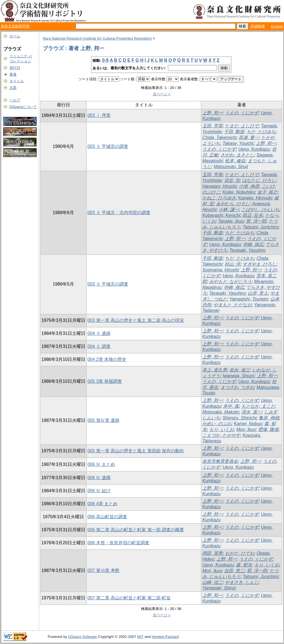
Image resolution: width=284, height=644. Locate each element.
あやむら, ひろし (233, 204)
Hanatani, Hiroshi (219, 186)
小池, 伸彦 (249, 186)
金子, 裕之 (268, 192)
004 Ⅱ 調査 (99, 346)
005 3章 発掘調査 (105, 381)
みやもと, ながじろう (230, 282)
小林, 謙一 (229, 210)
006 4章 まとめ (103, 504)
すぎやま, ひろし (259, 264)
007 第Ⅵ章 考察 (104, 570)
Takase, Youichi (238, 143)
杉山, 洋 (233, 264)
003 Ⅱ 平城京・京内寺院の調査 (119, 213)
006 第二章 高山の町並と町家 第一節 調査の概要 (136, 530)
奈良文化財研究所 (15, 26)
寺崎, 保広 (253, 244)
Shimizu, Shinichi (239, 418)
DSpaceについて (23, 107)
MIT (140, 637)
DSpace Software (83, 637)
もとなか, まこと (258, 406)
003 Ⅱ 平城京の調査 (108, 284)
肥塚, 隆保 (268, 429)
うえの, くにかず (242, 113)
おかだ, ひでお (240, 553)
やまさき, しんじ (242, 582)
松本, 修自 (235, 161)
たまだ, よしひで (242, 126)
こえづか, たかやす (221, 435)
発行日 (15, 68)
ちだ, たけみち (261, 132)
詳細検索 (258, 26)
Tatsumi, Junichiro (260, 227)
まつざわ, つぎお (237, 387)
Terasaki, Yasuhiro (247, 250)
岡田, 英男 (212, 553)
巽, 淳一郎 (256, 221)
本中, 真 (231, 406)
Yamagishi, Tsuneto (249, 299)
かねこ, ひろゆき (219, 198)
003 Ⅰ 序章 (99, 115)
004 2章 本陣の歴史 (107, 359)
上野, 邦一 (212, 113)
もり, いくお (222, 429)
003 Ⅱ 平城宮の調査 (108, 146)
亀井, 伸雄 (269, 418)
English (277, 26)
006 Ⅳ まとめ (101, 464)
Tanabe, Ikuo (231, 221)
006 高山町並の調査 (107, 517)
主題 (13, 88)
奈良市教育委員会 (220, 461)
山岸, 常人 (258, 293)
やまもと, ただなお (233, 305)
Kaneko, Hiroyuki (255, 198)
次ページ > (162, 94)
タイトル (17, 81)
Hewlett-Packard (165, 637)
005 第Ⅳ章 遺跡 (104, 420)
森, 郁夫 (244, 565)
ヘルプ (15, 100)
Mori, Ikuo (246, 429)
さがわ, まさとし (237, 155)
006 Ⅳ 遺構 (99, 478)
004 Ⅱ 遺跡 (99, 333)
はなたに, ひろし (259, 180)
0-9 (105, 60)
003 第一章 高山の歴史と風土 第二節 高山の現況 (136, 320)
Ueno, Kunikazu (254, 149)
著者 (13, 74)
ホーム (15, 36)
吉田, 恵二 (234, 571)
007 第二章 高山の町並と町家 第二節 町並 (129, 598)
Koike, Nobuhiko (239, 192)
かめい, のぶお (217, 424)
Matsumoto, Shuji (231, 167)
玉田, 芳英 (212, 126)
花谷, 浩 (232, 180)
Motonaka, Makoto (221, 412)
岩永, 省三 (240, 370)
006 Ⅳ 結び (99, 491)
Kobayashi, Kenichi (221, 215)
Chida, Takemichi (219, 138)
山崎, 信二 (212, 582)
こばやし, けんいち (260, 210)
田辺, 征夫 (253, 215)
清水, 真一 (251, 412)
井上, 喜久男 (215, 370)
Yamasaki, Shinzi (219, 588)
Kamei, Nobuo (248, 424)
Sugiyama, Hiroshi (220, 270)
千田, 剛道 (234, 132)
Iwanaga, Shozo (238, 376)
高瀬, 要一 (249, 138)
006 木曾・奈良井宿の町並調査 (118, 543)
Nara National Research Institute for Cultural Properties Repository (97, 38)
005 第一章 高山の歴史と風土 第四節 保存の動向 (136, 451)
